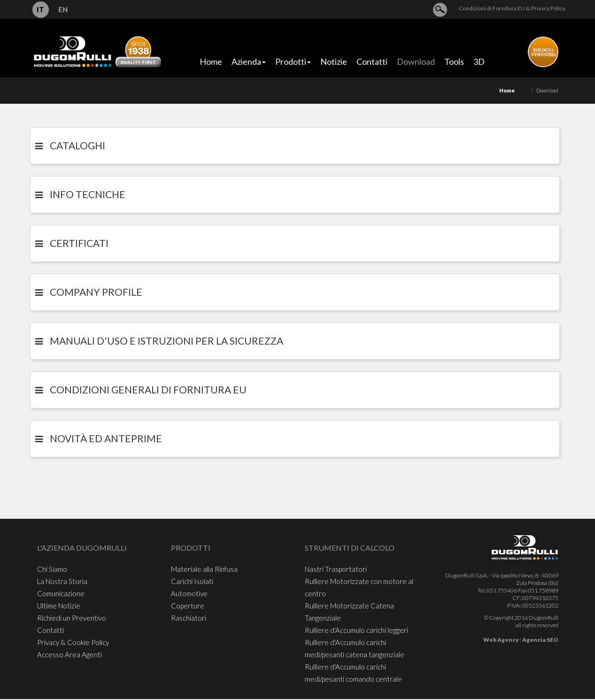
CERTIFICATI (79, 243)
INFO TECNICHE (88, 194)
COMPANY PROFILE (96, 292)
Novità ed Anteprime (106, 438)
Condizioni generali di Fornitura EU (148, 389)
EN (63, 9)
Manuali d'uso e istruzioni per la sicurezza (166, 341)
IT (40, 9)
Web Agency (501, 640)
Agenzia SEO (540, 640)
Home (507, 90)
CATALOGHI (77, 145)
